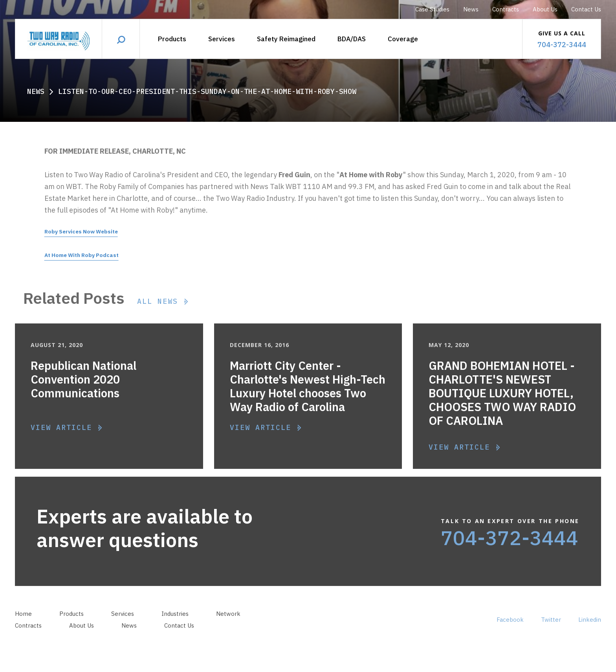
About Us (545, 9)
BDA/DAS (352, 39)
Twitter (551, 628)
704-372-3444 (510, 546)
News (471, 9)
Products (172, 39)
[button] (352, 39)
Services (222, 39)
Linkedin (590, 628)
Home (23, 622)
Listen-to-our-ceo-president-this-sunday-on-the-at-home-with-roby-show (207, 91)
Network (228, 622)
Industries (175, 622)
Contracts (506, 9)
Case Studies (432, 9)
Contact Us (586, 9)
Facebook (510, 628)
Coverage (403, 39)
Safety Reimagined (286, 39)
